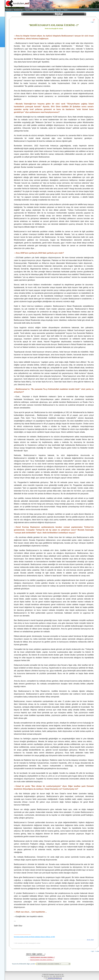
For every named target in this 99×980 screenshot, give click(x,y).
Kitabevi (35, 10)
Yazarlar (28, 10)
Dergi (41, 10)
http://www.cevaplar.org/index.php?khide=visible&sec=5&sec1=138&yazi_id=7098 (34, 937)
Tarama (59, 10)
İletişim (66, 10)
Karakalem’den (18, 10)
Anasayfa (9, 10)
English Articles (50, 10)
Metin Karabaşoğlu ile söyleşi (54, 29)
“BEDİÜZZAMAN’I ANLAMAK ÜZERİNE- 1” (42, 960)
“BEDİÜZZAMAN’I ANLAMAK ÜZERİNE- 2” (42, 957)
